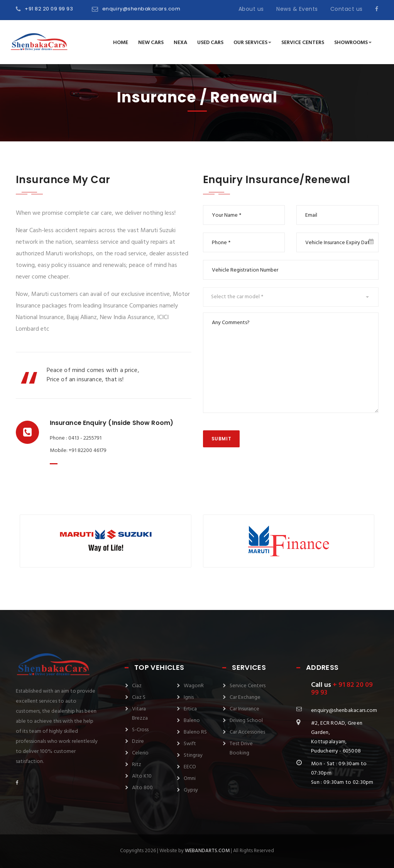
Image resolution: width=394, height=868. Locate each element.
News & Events (297, 9)
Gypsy (191, 790)
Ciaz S (139, 697)
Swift (190, 744)
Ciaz (137, 686)
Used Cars (210, 43)
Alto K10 (142, 776)
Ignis (189, 697)
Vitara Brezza (140, 714)
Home (121, 43)
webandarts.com (207, 851)
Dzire (138, 741)
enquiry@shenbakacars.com (141, 9)
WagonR (194, 686)
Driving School (246, 721)
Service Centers (303, 43)
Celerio (140, 753)
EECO (190, 767)
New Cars (151, 43)
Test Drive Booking (241, 748)
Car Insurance (244, 709)
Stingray (193, 755)
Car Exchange (245, 697)
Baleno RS (195, 732)
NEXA (180, 43)
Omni (190, 779)
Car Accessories (247, 732)
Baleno (192, 721)
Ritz (137, 765)
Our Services (252, 43)
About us (251, 9)
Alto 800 (142, 788)
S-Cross (140, 730)
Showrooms (353, 43)
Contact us (347, 9)
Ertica (190, 709)
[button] (291, 297)
